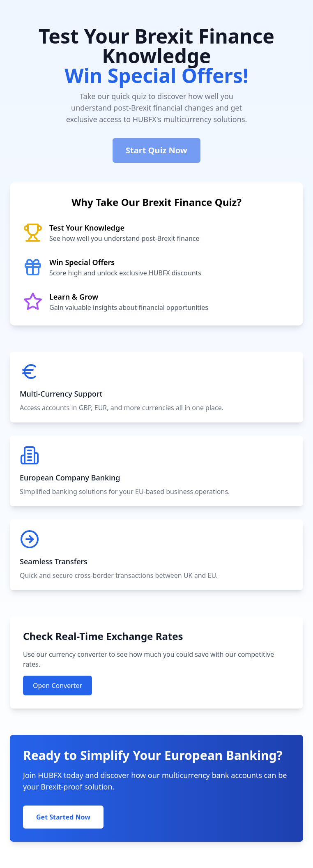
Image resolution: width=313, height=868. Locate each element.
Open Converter (58, 686)
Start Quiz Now (156, 150)
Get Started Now (63, 817)
